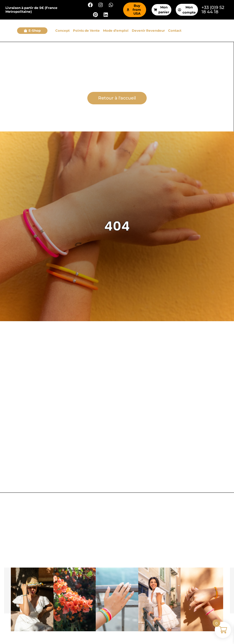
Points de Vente (86, 30)
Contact (175, 30)
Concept (62, 30)
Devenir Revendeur (148, 30)
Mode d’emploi (116, 30)
